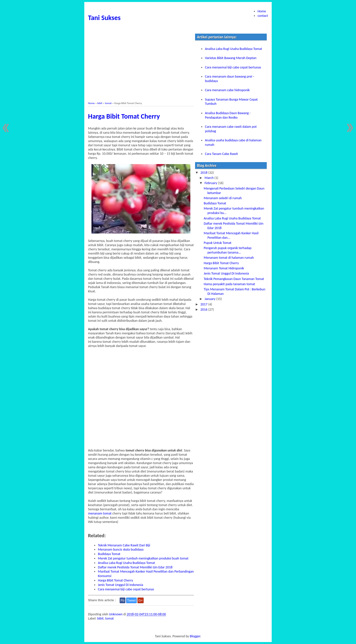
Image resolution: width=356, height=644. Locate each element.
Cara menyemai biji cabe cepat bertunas (126, 589)
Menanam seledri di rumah (223, 198)
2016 (204, 310)
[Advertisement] (141, 67)
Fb (122, 600)
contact (263, 16)
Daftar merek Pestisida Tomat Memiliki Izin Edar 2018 (135, 567)
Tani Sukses (104, 18)
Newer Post (7, 128)
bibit (100, 103)
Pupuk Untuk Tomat (218, 243)
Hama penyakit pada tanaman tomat (229, 284)
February (211, 183)
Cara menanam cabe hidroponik (227, 90)
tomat (108, 103)
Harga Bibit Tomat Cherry (124, 116)
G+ (141, 600)
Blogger (195, 636)
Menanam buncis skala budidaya (121, 549)
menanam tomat (100, 513)
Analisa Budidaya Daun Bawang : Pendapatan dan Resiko (228, 115)
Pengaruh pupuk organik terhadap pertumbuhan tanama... (228, 250)
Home (262, 11)
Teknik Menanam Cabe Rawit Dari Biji (124, 545)
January (210, 299)
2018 (204, 173)
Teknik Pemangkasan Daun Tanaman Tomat (234, 279)
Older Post (349, 128)
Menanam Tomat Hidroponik (224, 268)
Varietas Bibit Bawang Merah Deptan (231, 58)
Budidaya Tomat (109, 554)
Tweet (131, 600)
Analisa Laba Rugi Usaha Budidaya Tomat (126, 563)
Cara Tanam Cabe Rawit (221, 154)
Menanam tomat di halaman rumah (229, 258)
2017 (204, 304)
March (209, 178)
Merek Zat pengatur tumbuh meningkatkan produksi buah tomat (143, 558)
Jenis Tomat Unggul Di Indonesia (121, 585)
